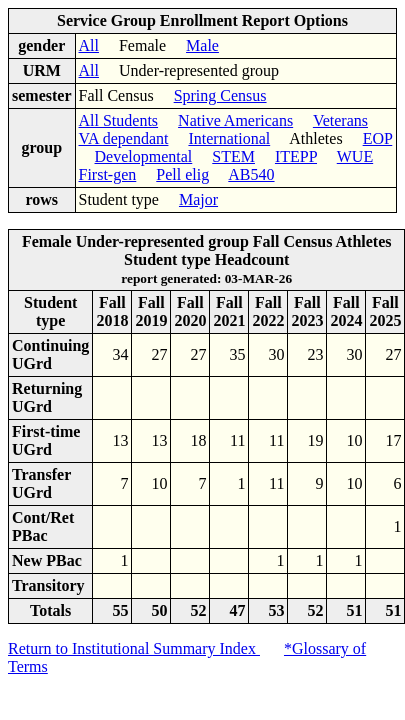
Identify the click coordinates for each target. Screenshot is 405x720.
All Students (119, 120)
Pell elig (182, 174)
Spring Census (220, 95)
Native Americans (235, 120)
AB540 (251, 174)
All (89, 45)
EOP (378, 138)
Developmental (144, 156)
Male (202, 45)
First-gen (108, 174)
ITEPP (296, 156)
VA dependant (124, 138)
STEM (233, 156)
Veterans (340, 120)
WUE (355, 156)
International (229, 138)
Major (198, 199)
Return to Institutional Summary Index (134, 648)
